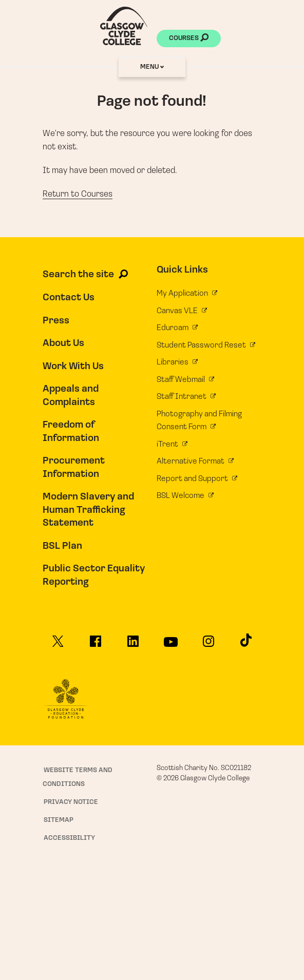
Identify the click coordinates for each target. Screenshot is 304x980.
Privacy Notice (71, 802)
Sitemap (59, 820)
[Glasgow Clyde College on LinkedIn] (134, 645)
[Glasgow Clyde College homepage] (124, 26)
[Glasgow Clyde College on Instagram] (208, 645)
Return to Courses (78, 194)
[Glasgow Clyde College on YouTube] (171, 645)
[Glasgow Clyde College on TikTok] (246, 643)
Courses (189, 39)
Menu (152, 67)
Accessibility (69, 838)
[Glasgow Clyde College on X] (58, 645)
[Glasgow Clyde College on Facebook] (96, 645)
